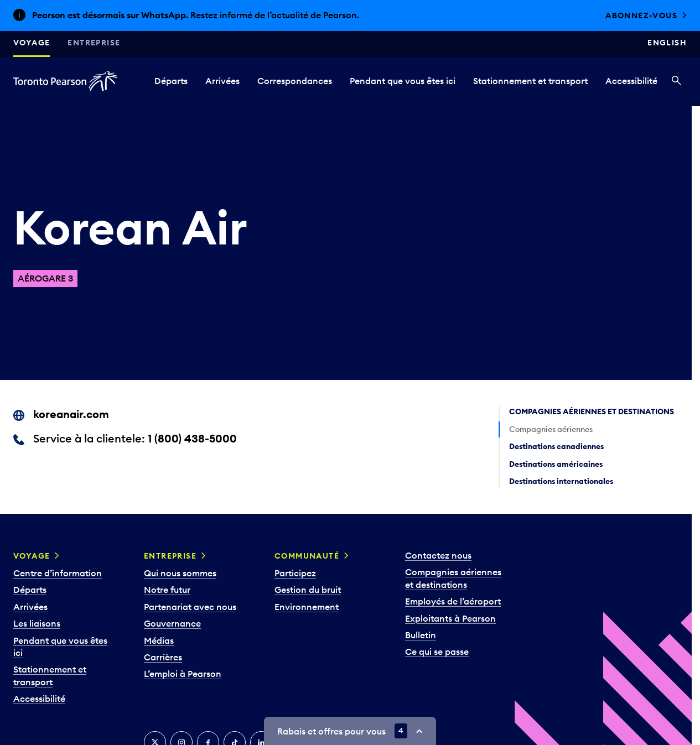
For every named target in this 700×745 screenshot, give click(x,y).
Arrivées (222, 81)
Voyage (32, 43)
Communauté (307, 556)
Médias (159, 640)
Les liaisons (37, 623)
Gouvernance (172, 623)
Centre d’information (58, 573)
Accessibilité (631, 81)
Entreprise (94, 43)
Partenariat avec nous (190, 607)
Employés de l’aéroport (453, 601)
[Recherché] (676, 81)
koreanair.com (71, 414)
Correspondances (295, 81)
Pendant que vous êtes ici (403, 81)
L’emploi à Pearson (183, 674)
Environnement (307, 607)
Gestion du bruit (308, 590)
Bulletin (421, 635)
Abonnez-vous (641, 15)
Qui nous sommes (180, 573)
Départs (171, 81)
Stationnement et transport (530, 81)
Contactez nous (438, 555)
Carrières (163, 657)
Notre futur (167, 590)
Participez (295, 573)
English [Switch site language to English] (667, 43)
